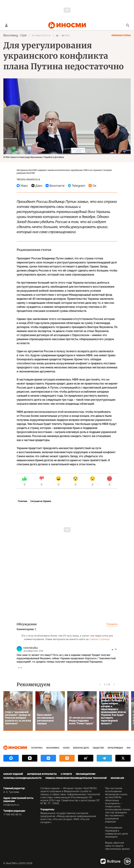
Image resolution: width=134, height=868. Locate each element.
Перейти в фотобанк (54, 157)
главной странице (99, 639)
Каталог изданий (13, 774)
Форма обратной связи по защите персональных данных (117, 846)
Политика (23, 501)
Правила (112, 624)
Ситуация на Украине (41, 501)
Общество (98, 748)
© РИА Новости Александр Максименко (23, 157)
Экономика (53, 748)
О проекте (66, 774)
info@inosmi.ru (11, 805)
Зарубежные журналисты (42, 774)
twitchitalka (31, 648)
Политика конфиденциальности (22, 778)
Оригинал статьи (121, 35)
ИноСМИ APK (117, 778)
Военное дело (81, 748)
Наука (66, 748)
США (23, 35)
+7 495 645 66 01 (12, 815)
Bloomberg (11, 35)
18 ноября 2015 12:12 (41, 35)
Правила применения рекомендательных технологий (76, 778)
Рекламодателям (85, 774)
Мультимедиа (115, 748)
